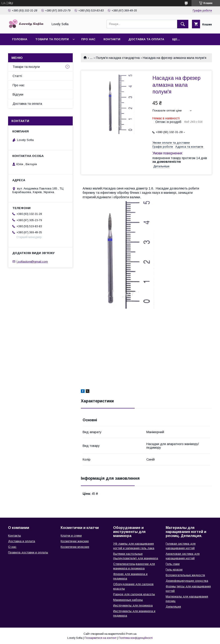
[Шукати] (183, 24)
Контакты (14, 536)
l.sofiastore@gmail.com (32, 262)
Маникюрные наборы (128, 600)
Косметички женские (75, 541)
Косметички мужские (75, 547)
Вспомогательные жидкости (185, 575)
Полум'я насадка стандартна (118, 58)
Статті (17, 76)
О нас (12, 547)
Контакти (112, 39)
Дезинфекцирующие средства (187, 581)
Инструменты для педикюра (133, 605)
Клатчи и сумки (71, 536)
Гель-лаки (173, 564)
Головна (20, 39)
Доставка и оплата (22, 541)
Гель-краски (174, 569)
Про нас (88, 39)
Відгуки (18, 94)
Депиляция (173, 607)
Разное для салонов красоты (134, 594)
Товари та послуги (52, 39)
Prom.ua (131, 634)
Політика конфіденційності (136, 638)
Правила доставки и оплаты (28, 552)
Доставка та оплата (146, 39)
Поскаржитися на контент (100, 638)
